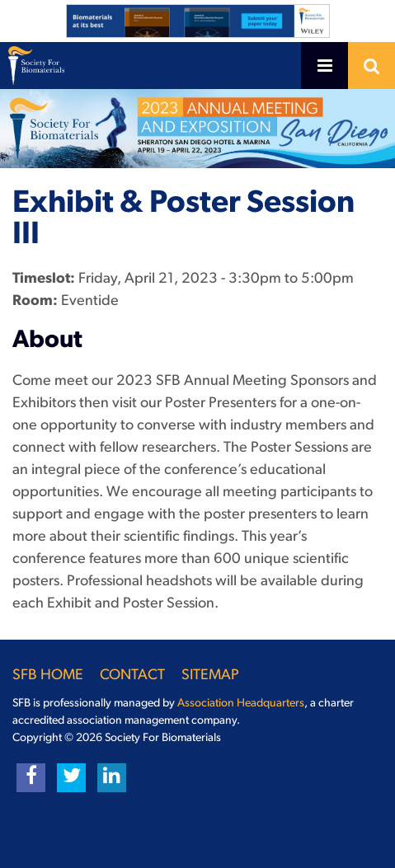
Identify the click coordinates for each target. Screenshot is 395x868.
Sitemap (210, 676)
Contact (132, 676)
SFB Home (48, 676)
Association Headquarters (241, 704)
